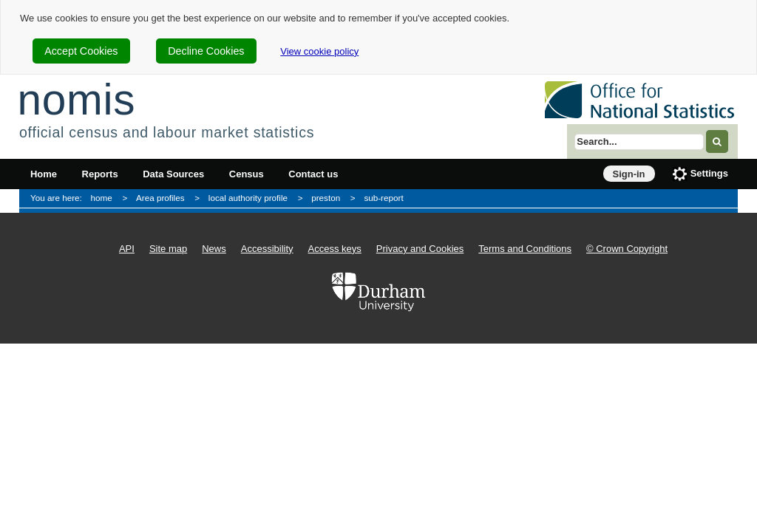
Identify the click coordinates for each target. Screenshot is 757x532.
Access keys (335, 249)
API (127, 249)
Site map (168, 249)
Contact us (313, 174)
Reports (100, 174)
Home (44, 174)
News (214, 249)
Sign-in (629, 174)
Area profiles (160, 198)
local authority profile (248, 198)
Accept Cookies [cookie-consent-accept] (81, 51)
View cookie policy (319, 51)
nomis (76, 99)
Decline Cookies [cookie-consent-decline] (206, 51)
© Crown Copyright (627, 249)
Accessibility (267, 249)
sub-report (383, 198)
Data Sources (173, 174)
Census (247, 174)
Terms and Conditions (525, 249)
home (102, 198)
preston (326, 198)
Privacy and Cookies (420, 249)
